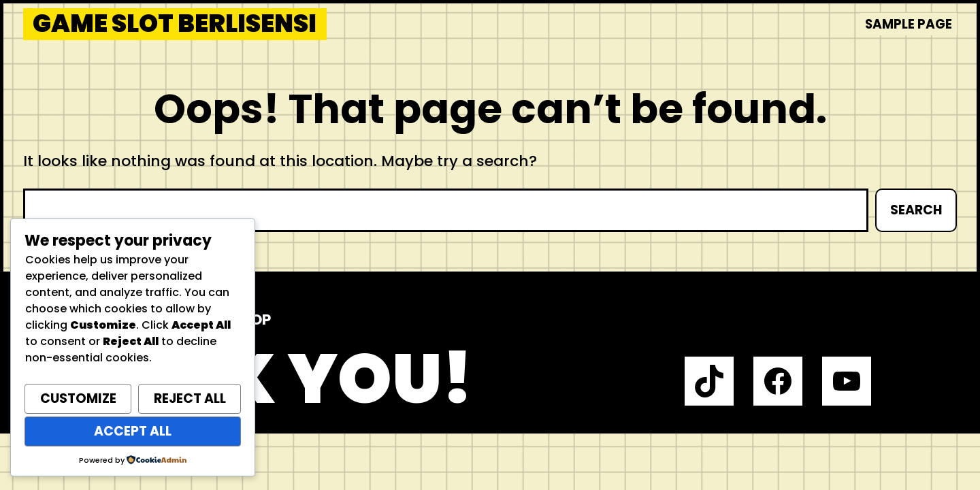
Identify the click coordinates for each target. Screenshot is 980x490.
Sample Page (909, 24)
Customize (78, 398)
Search (916, 210)
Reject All (190, 398)
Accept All (133, 431)
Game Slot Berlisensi (175, 24)
